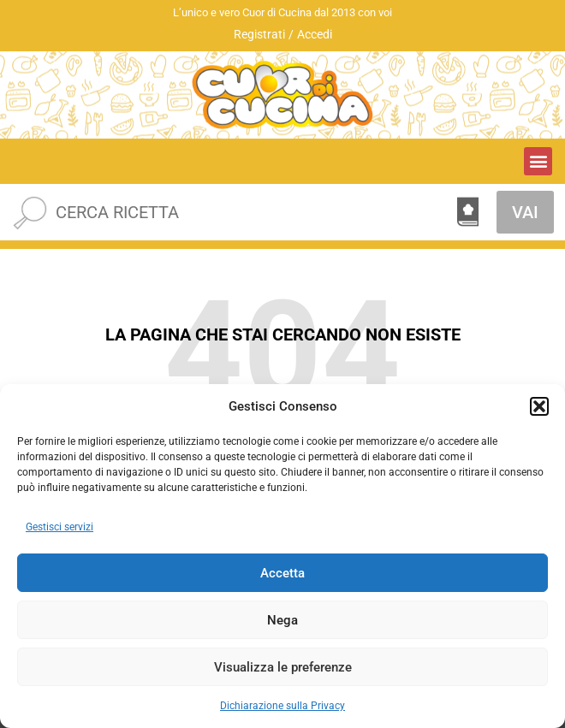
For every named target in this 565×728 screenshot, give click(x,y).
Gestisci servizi (59, 527)
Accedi (315, 34)
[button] (539, 406)
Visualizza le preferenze (283, 667)
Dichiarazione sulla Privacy (282, 706)
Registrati (259, 34)
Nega (282, 620)
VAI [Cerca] (525, 212)
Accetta (282, 573)
